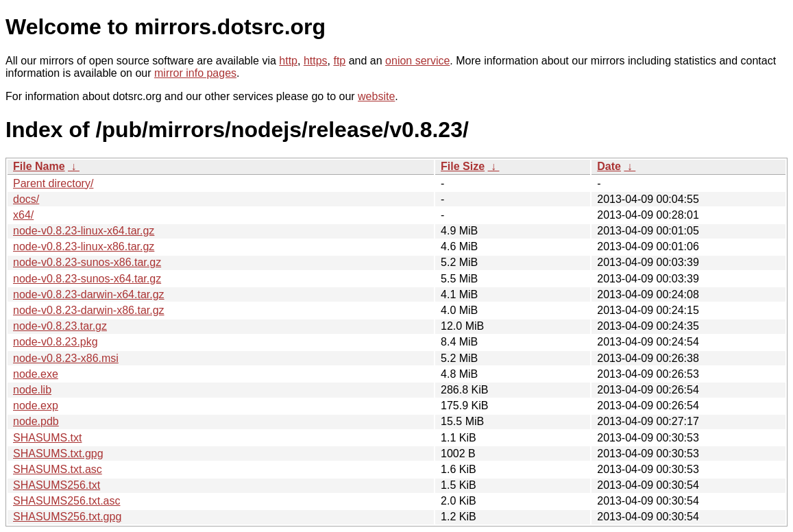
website (376, 96)
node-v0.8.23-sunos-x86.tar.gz (87, 262)
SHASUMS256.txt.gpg (67, 517)
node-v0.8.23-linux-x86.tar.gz (84, 246)
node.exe (36, 374)
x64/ (23, 215)
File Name (39, 166)
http (288, 61)
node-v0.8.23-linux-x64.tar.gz (84, 231)
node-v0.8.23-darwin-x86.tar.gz (89, 310)
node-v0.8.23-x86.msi (66, 358)
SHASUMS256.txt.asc (67, 501)
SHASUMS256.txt (57, 485)
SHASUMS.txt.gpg (58, 454)
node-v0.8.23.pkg (56, 342)
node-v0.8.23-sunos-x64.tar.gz (87, 279)
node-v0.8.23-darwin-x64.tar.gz (89, 294)
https (316, 61)
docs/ (26, 199)
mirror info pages (195, 73)
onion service (417, 61)
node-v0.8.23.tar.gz (60, 326)
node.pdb (36, 421)
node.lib (32, 390)
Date (609, 166)
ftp (339, 61)
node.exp (36, 406)
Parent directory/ (53, 183)
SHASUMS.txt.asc (58, 469)
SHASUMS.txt (47, 438)
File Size (463, 166)
